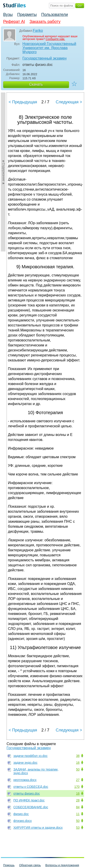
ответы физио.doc (27, 793)
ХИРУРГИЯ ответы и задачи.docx (38, 828)
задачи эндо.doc (25, 763)
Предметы (27, 15)
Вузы (8, 15)
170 (77, 787)
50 (78, 769)
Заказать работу (45, 22)
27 (78, 780)
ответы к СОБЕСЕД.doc (31, 787)
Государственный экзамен (45, 58)
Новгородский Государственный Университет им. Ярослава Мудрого (49, 48)
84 (78, 807)
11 (78, 814)
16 (78, 763)
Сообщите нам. (55, 39)
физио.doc (21, 814)
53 (78, 828)
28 (78, 800)
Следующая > (69, 102)
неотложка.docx (25, 780)
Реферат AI (14, 22)
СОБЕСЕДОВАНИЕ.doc (31, 807)
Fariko (38, 31)
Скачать (36, 84)
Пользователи (55, 15)
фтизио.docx (23, 821)
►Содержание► (4, 172)
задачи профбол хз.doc (30, 756)
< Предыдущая (23, 102)
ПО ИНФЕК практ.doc (29, 800)
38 (78, 756)
